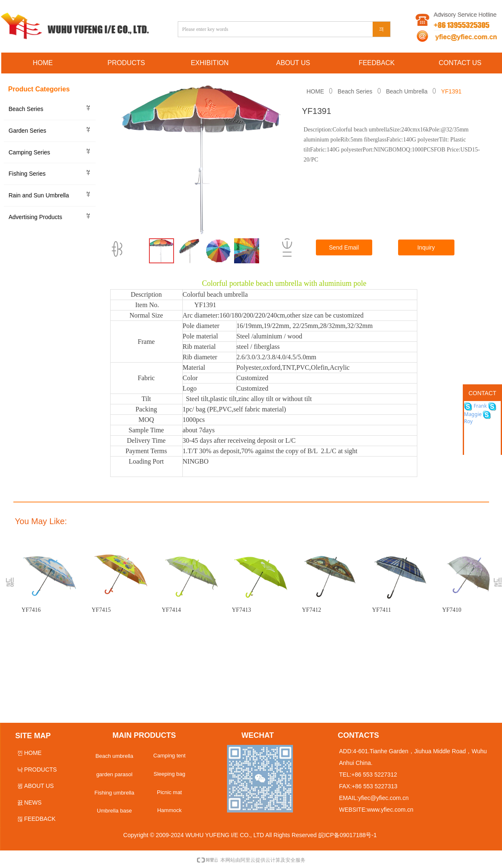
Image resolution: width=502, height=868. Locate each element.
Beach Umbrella (407, 91)
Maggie (473, 414)
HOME (315, 91)
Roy (468, 421)
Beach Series (355, 91)
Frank (480, 406)
